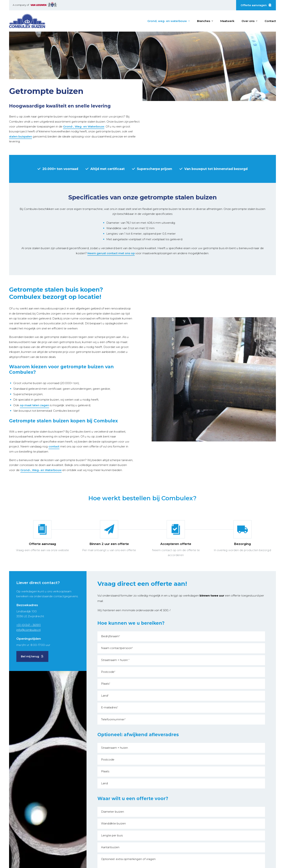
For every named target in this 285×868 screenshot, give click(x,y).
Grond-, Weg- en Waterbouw (84, 126)
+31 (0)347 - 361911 (29, 625)
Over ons (248, 21)
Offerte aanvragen (254, 5)
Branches (204, 21)
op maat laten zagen (34, 405)
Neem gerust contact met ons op (111, 253)
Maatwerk (227, 21)
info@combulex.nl (28, 630)
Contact (270, 21)
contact (54, 446)
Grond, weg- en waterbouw (167, 21)
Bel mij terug (30, 656)
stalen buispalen (21, 136)
